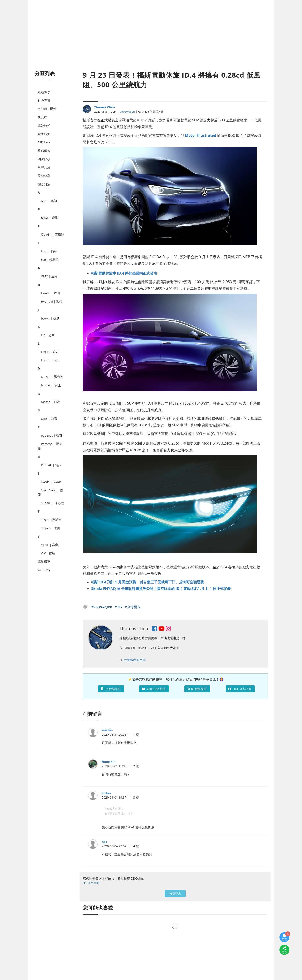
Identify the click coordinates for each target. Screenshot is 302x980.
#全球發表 (133, 607)
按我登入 (175, 893)
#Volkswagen (102, 607)
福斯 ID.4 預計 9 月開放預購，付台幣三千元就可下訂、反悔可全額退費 (148, 582)
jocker (107, 793)
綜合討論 (44, 184)
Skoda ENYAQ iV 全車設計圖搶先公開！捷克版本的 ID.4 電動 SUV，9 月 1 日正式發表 (161, 588)
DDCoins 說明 (91, 883)
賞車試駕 (44, 134)
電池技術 (44, 125)
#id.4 (119, 607)
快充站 (42, 117)
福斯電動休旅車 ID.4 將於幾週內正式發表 (124, 273)
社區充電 (44, 100)
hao (105, 842)
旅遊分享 (44, 176)
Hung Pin (109, 761)
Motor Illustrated (201, 135)
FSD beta (44, 142)
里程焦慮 (44, 167)
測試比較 (44, 159)
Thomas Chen (105, 107)
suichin (107, 730)
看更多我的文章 (135, 660)
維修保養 (44, 151)
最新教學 (44, 92)
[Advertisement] (151, 40)
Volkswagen (127, 112)
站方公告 (44, 570)
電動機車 (44, 561)
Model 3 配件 (47, 109)
